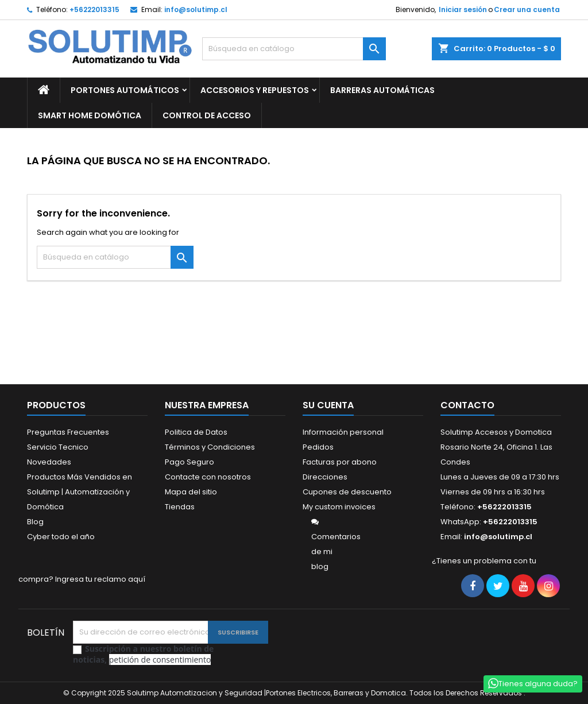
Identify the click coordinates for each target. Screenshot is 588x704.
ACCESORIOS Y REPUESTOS (255, 90)
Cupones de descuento (347, 492)
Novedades (49, 462)
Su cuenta (328, 405)
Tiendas (180, 507)
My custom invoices (339, 507)
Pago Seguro (189, 462)
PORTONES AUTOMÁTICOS (125, 90)
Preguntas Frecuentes (68, 432)
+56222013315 (94, 9)
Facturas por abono (340, 462)
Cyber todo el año (61, 537)
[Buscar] (294, 49)
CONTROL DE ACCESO (207, 115)
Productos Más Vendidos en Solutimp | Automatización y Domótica (80, 492)
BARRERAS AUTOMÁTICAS (382, 90)
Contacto (467, 405)
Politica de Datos (196, 432)
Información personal (343, 432)
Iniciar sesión (463, 9)
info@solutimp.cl (196, 9)
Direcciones (325, 477)
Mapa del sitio (191, 492)
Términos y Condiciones (210, 447)
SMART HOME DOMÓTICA (90, 115)
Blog (35, 522)
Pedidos (318, 447)
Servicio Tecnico (58, 447)
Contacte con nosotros (208, 477)
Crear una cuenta (527, 9)
